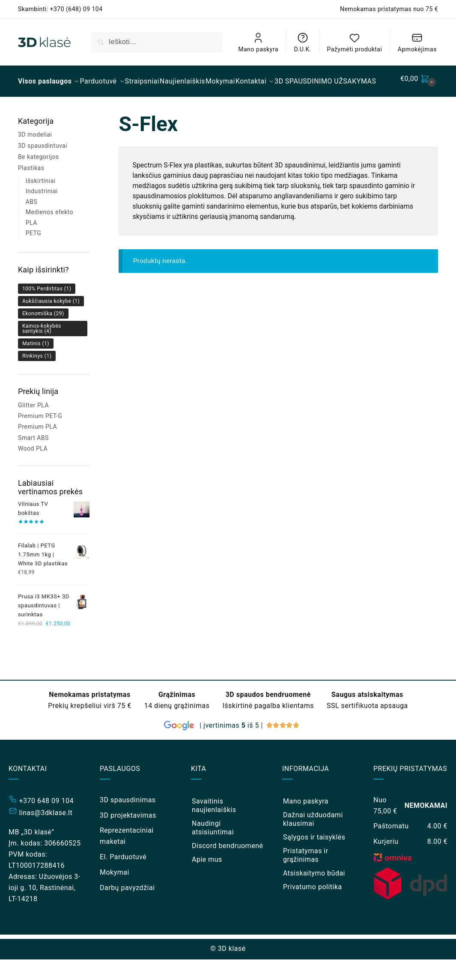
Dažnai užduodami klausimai (313, 840)
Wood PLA (33, 469)
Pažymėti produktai (354, 42)
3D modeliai (35, 155)
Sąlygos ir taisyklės (314, 858)
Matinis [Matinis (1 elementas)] (36, 364)
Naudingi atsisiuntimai (213, 848)
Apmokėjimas (417, 42)
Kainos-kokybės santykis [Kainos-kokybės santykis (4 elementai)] (42, 349)
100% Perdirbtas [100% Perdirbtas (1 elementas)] (47, 309)
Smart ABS (33, 458)
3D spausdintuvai (43, 166)
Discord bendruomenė (227, 866)
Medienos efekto (49, 233)
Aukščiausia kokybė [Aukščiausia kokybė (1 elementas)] (51, 322)
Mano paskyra (259, 42)
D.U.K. (303, 42)
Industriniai (42, 212)
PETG (34, 254)
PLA (31, 243)
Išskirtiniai (41, 201)
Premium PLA (37, 447)
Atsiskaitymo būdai (314, 894)
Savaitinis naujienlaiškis (214, 826)
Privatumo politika (313, 907)
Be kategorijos (39, 177)
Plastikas (31, 188)
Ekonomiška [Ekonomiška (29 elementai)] (43, 334)
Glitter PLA (33, 426)
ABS (32, 222)
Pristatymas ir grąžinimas (306, 876)
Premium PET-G (40, 436)
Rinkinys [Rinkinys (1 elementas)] (37, 376)
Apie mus (207, 880)
